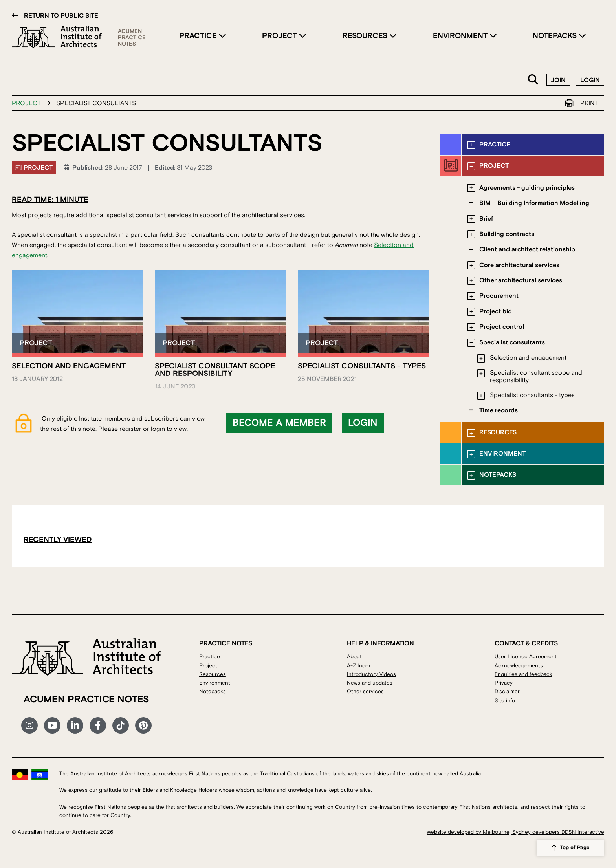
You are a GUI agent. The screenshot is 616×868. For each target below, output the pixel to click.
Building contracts (507, 234)
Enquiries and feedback (523, 674)
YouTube (52, 725)
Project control (502, 327)
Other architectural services (521, 280)
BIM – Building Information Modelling (534, 203)
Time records (499, 410)
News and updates (370, 683)
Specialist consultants (512, 342)
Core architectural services (519, 265)
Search (533, 80)
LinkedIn (75, 725)
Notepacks (556, 36)
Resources (366, 36)
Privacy (504, 683)
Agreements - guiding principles (527, 188)
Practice (199, 36)
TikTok (121, 725)
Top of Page (575, 848)
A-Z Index (359, 666)
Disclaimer (507, 691)
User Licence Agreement (526, 656)
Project (280, 36)
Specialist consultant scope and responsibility (536, 376)
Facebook (98, 725)
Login (590, 80)
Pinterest (143, 725)
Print (589, 103)
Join (558, 80)
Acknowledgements (519, 666)
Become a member (279, 423)
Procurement (499, 296)
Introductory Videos (371, 674)
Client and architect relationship (527, 249)
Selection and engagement (528, 358)
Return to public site (61, 16)
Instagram (29, 725)
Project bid (496, 311)
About (354, 656)
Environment (461, 36)
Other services (365, 691)
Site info (505, 700)
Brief (486, 219)
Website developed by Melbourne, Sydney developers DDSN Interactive (515, 832)
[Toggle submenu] (471, 145)
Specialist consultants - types (532, 395)
